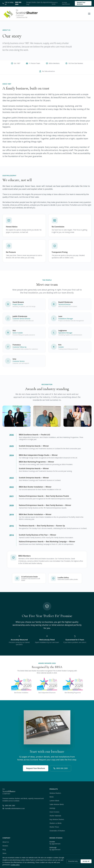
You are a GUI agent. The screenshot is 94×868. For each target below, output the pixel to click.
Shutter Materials (55, 816)
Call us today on (13, 3)
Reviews (5, 846)
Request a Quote (55, 3)
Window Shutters (55, 793)
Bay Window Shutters (57, 819)
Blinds (52, 797)
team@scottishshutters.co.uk (14, 808)
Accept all (86, 866)
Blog (4, 849)
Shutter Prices (54, 827)
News (4, 853)
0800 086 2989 (61, 768)
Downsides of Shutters (57, 831)
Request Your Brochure (81, 3)
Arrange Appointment (66, 3)
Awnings (52, 808)
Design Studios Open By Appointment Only (39, 3)
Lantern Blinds (54, 801)
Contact (5, 857)
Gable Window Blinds (57, 804)
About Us (6, 842)
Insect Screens (54, 812)
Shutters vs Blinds (56, 823)
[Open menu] (89, 14)
